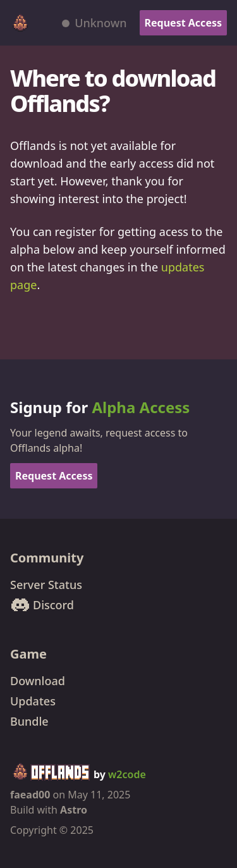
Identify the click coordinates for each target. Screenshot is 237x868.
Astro (74, 810)
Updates (33, 701)
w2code (127, 774)
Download (38, 681)
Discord (42, 605)
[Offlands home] (20, 23)
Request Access (183, 23)
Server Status (46, 585)
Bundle (29, 721)
